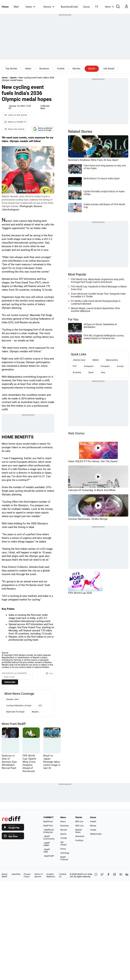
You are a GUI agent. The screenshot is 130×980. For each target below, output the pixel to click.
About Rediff (5, 875)
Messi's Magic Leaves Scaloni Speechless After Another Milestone (95, 310)
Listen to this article (16, 115)
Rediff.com (82, 874)
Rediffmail (48, 822)
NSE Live (79, 826)
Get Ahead (63, 843)
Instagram (89, 366)
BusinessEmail (69, 7)
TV (97, 7)
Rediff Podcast (64, 858)
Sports (92, 69)
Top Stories (11, 69)
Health (93, 822)
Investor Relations (51, 875)
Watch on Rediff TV (15, 122)
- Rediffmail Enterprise (49, 831)
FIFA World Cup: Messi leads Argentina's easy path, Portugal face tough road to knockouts (98, 281)
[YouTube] (121, 875)
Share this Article (14, 129)
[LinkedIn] (127, 875)
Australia (77, 372)
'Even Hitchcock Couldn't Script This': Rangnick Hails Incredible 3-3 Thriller (98, 295)
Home (5, 7)
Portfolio (79, 841)
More (110, 7)
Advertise (16, 874)
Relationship (96, 834)
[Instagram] (115, 875)
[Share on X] (102, 875)
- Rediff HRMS (47, 844)
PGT (75, 366)
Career (93, 830)
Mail (16, 7)
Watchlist (80, 836)
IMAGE (96, 360)
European (105, 366)
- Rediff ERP (49, 856)
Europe (120, 366)
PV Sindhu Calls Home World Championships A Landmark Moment (96, 302)
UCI (40, 706)
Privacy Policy (27, 875)
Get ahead (109, 69)
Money (49, 7)
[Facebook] (108, 875)
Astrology (65, 853)
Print (50, 673)
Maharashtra (112, 360)
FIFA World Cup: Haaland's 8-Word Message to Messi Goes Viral (99, 288)
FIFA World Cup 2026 (80, 593)
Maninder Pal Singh (15, 712)
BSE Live (79, 822)
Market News (78, 831)
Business (44, 69)
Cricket (61, 69)
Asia (103, 372)
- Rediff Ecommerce (49, 838)
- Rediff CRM (47, 851)
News (30, 7)
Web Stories (76, 433)
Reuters (35, 712)
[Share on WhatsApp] (96, 875)
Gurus (86, 7)
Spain (91, 372)
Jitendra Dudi (79, 360)
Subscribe (10, 682)
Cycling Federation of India (19, 706)
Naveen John (13, 699)
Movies (76, 69)
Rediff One (48, 826)
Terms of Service (38, 875)
